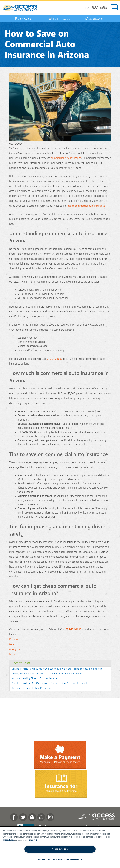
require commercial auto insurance (86, 206)
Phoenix (14, 639)
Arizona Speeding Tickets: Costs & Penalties (35, 678)
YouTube (41, 817)
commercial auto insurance (66, 158)
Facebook (14, 817)
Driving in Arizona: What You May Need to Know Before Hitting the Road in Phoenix (57, 669)
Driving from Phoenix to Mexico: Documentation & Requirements (47, 674)
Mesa (12, 644)
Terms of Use (33, 840)
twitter (23, 817)
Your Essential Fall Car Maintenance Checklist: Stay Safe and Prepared (49, 683)
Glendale (14, 654)
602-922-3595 (96, 8)
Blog (32, 817)
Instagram (50, 817)
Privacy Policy (9, 840)
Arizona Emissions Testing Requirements (34, 688)
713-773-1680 (55, 359)
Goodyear (15, 649)
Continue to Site (60, 849)
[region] (60, 847)
